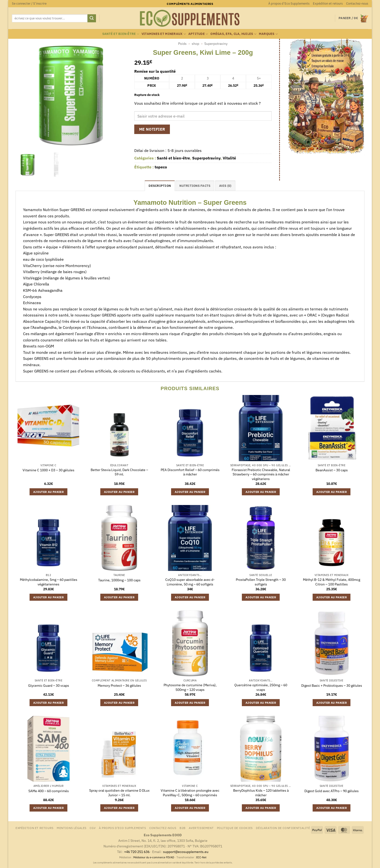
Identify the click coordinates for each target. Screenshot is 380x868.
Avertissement (201, 828)
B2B (183, 828)
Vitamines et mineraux (164, 34)
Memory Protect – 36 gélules (119, 686)
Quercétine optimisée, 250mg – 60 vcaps (261, 687)
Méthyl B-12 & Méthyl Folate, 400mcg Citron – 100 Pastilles (332, 582)
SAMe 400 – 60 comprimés (49, 791)
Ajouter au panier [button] (48, 492)
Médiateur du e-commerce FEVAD (154, 857)
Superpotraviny (216, 44)
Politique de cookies (235, 828)
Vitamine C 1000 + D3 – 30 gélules (48, 470)
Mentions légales (72, 828)
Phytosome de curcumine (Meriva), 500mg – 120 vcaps (190, 687)
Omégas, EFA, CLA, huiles (233, 34)
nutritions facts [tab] (195, 186)
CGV (93, 828)
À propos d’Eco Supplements (289, 4)
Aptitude (198, 34)
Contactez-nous (357, 4)
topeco (161, 167)
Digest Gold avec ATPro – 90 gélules (332, 791)
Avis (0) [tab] (225, 186)
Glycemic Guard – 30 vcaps (49, 686)
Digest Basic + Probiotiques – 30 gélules (332, 686)
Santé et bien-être (121, 34)
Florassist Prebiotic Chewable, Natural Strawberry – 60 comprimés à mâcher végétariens (261, 474)
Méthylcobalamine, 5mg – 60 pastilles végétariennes (49, 582)
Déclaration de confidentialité (283, 828)
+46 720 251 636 (137, 852)
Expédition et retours (328, 4)
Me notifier (152, 129)
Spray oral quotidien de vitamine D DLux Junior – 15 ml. (119, 793)
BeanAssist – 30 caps (332, 470)
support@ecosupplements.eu (186, 852)
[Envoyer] (92, 18)
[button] (29, 4)
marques (268, 34)
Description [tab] (160, 186)
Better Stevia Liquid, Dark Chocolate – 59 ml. (119, 472)
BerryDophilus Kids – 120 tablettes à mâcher (261, 793)
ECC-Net (201, 857)
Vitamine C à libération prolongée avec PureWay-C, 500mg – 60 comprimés (190, 793)
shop (195, 44)
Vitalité (229, 158)
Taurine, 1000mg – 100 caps (119, 580)
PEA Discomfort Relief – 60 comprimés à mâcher (190, 472)
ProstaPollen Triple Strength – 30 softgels (261, 582)
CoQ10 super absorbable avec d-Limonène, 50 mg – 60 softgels (190, 582)
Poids (182, 44)
